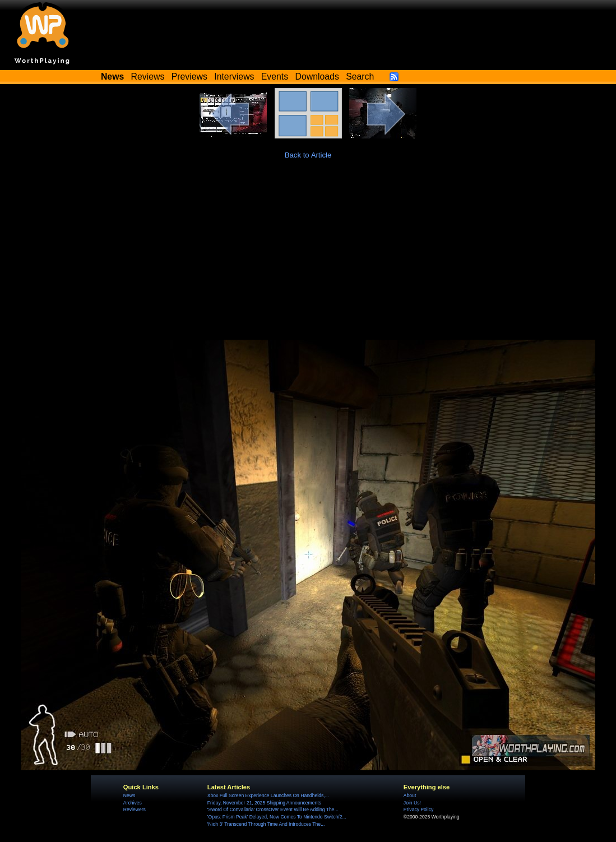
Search (360, 77)
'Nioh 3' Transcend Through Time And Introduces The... (266, 824)
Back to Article (308, 155)
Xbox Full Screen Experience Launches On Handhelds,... (268, 795)
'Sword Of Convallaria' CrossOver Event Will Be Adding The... (273, 809)
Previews (189, 77)
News (129, 795)
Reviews (148, 77)
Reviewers (135, 809)
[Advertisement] (308, 256)
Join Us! (412, 803)
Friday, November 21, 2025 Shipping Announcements (264, 803)
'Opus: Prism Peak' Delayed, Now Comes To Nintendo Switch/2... (277, 817)
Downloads (317, 77)
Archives (133, 803)
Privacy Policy (418, 809)
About (410, 795)
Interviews (234, 77)
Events (275, 77)
